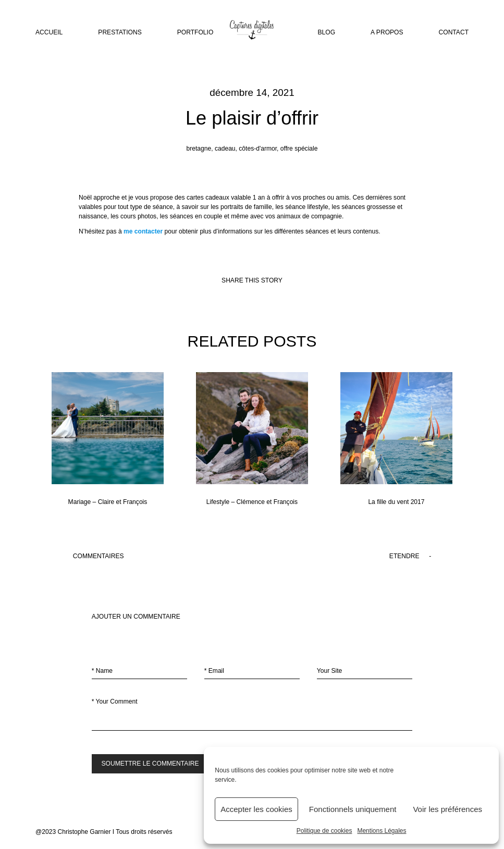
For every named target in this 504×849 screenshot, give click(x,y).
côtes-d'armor (258, 149)
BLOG (327, 33)
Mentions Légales (382, 831)
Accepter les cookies (256, 809)
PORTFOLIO (195, 33)
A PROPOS (387, 33)
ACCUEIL (49, 33)
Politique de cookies (324, 831)
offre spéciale (299, 149)
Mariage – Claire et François (108, 439)
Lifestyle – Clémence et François (252, 439)
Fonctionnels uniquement (353, 809)
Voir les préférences (447, 809)
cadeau (225, 149)
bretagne (199, 149)
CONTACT (454, 33)
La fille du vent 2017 (396, 439)
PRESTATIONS (120, 33)
